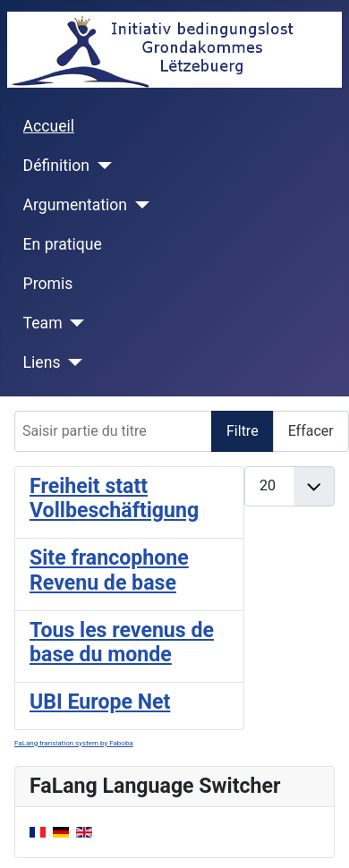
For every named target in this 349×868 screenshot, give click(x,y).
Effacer (311, 431)
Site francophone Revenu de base (109, 570)
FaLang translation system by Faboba (74, 743)
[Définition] (101, 166)
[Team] (74, 323)
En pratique (63, 244)
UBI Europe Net (100, 702)
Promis (48, 284)
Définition (56, 166)
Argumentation (75, 205)
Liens (42, 362)
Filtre (243, 431)
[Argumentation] (138, 205)
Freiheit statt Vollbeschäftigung (114, 499)
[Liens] (71, 362)
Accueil (49, 126)
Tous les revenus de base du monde (122, 643)
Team (43, 323)
